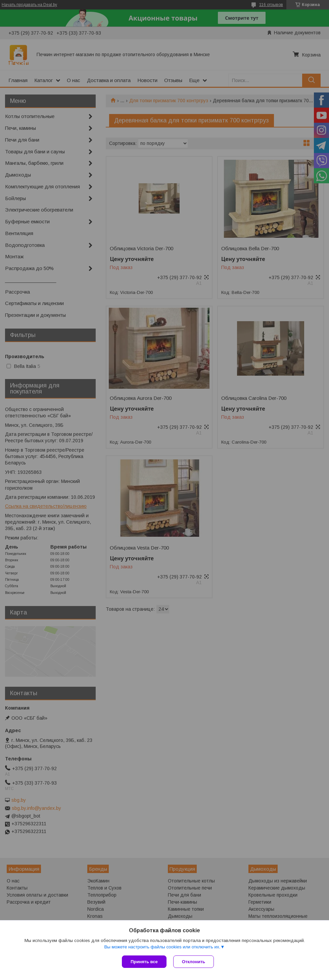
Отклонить (194, 962)
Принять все (144, 962)
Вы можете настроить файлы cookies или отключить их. (162, 947)
